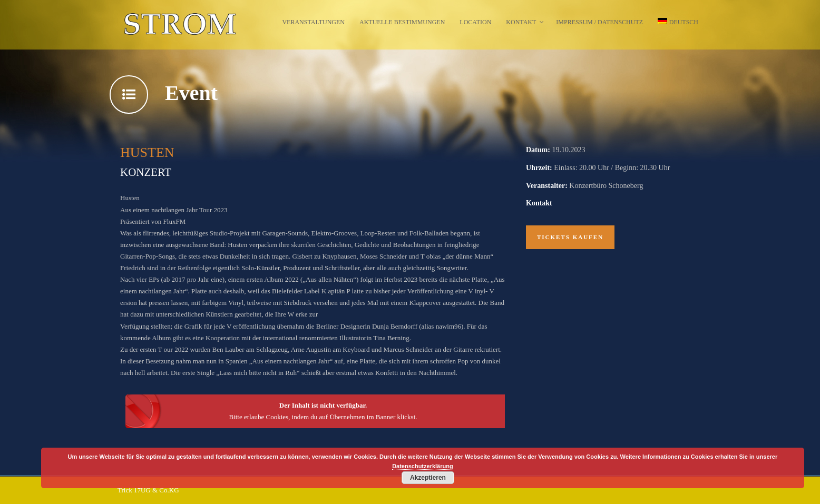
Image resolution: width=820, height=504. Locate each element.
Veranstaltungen (313, 22)
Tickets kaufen (570, 237)
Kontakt (521, 22)
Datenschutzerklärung (423, 466)
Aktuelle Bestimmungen (402, 22)
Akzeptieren (428, 478)
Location (475, 22)
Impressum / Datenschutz (599, 22)
